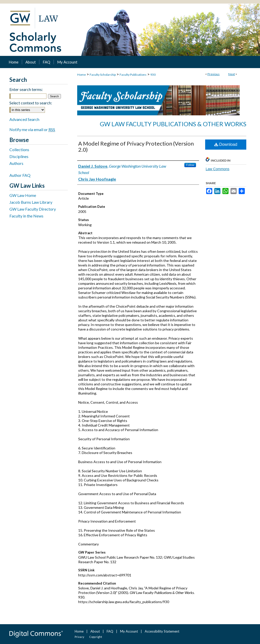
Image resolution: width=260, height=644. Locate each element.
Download (226, 144)
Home (82, 75)
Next (232, 74)
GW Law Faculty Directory (33, 209)
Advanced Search (24, 119)
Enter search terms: (26, 89)
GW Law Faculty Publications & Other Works (173, 124)
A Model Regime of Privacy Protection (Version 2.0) (136, 146)
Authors (16, 163)
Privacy (79, 637)
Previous (214, 74)
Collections (19, 150)
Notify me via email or (32, 129)
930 (153, 75)
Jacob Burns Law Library (31, 202)
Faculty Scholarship (103, 75)
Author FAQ (20, 175)
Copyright (96, 637)
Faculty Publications (133, 75)
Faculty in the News (26, 216)
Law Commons (217, 169)
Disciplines (19, 156)
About (95, 631)
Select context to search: (31, 103)
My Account (129, 631)
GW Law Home (23, 195)
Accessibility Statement (162, 631)
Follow (190, 165)
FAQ (110, 631)
